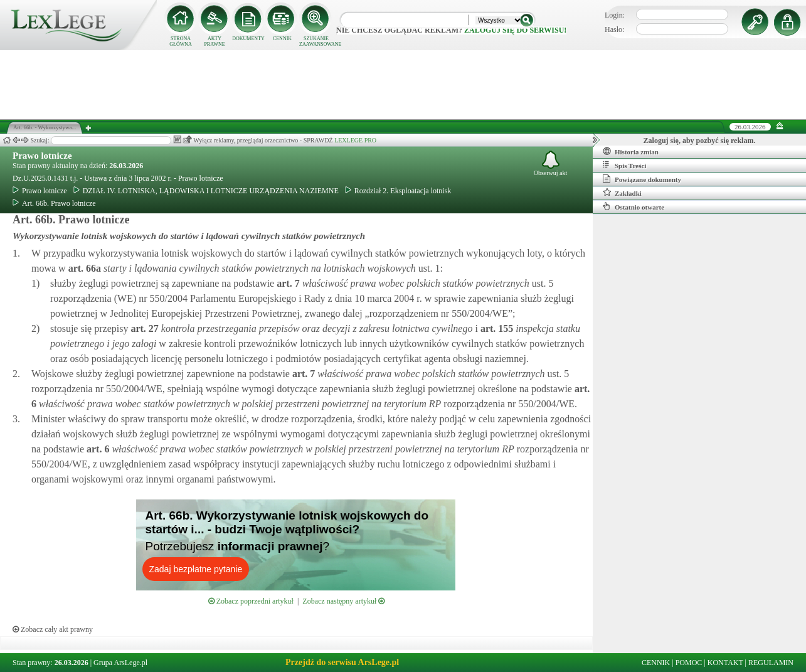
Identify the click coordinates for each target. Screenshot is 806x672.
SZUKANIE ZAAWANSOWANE (316, 41)
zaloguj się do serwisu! (515, 30)
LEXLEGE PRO (355, 140)
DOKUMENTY (248, 39)
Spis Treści (624, 165)
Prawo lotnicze (42, 156)
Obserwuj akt (551, 163)
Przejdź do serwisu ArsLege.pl (342, 662)
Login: (615, 15)
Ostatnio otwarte (634, 206)
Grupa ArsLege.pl (120, 663)
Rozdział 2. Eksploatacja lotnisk (398, 191)
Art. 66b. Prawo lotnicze (54, 203)
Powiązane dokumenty (642, 179)
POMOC (689, 663)
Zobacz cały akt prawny (53, 629)
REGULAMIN (771, 663)
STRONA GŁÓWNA (181, 41)
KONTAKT (725, 663)
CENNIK (282, 39)
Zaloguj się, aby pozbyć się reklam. (700, 141)
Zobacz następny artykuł (343, 601)
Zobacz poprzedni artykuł (251, 601)
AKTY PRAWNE (214, 41)
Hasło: (614, 29)
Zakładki (622, 193)
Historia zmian (631, 151)
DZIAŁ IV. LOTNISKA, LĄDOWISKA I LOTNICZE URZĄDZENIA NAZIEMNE (206, 191)
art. (83, 268)
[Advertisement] (403, 85)
